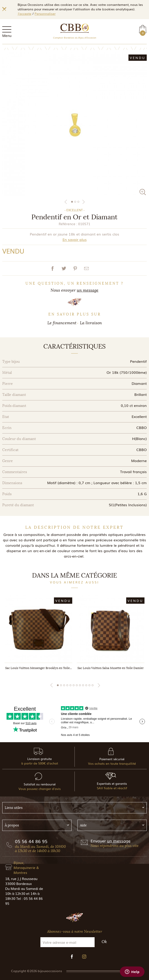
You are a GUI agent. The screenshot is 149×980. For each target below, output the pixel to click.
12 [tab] (93, 685)
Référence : (68, 224)
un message (88, 290)
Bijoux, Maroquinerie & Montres (26, 867)
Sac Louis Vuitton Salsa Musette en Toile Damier (111, 668)
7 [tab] (77, 685)
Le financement (62, 323)
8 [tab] (80, 685)
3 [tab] (78, 202)
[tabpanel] (74, 124)
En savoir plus (75, 239)
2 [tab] (75, 202)
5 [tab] (70, 685)
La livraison (91, 323)
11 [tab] (89, 685)
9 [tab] (83, 685)
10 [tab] (86, 685)
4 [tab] (67, 685)
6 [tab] (74, 685)
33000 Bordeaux (19, 883)
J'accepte (24, 14)
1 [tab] (72, 202)
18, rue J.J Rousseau (21, 878)
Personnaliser (45, 14)
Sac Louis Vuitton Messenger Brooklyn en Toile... (38, 668)
